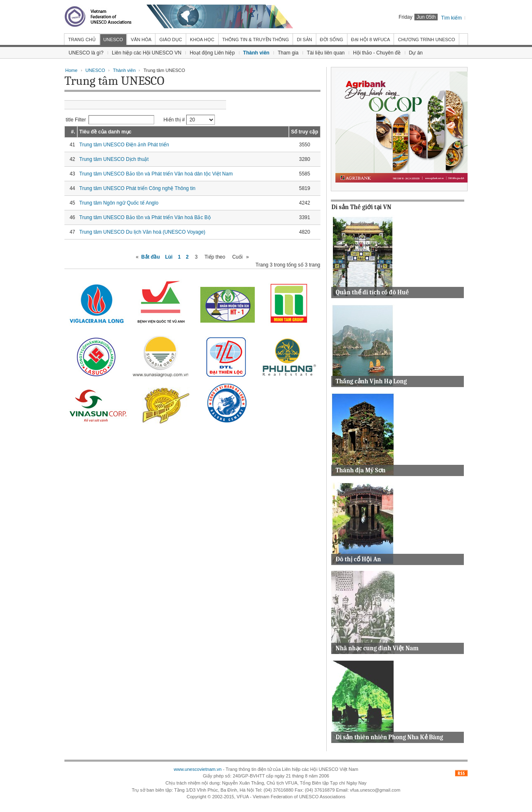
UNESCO (95, 70)
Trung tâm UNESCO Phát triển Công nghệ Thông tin (137, 188)
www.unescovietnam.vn (198, 769)
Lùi (169, 257)
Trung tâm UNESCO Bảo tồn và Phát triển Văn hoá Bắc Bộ (145, 217)
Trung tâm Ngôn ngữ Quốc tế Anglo (119, 203)
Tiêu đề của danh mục (105, 132)
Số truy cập (304, 132)
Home (71, 70)
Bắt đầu (151, 257)
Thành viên (124, 70)
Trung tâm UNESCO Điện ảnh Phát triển (124, 145)
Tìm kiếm (451, 18)
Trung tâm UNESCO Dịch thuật (114, 159)
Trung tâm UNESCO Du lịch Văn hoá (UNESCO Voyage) (142, 232)
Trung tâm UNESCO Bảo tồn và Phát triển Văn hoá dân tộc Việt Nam (156, 174)
